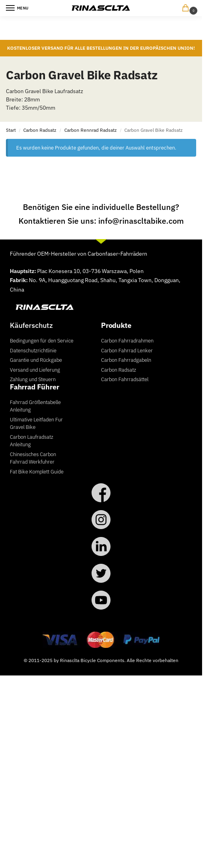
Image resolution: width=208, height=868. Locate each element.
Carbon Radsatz (40, 130)
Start (11, 130)
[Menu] (18, 8)
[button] (187, 8)
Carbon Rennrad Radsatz (91, 130)
